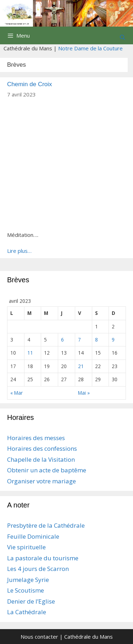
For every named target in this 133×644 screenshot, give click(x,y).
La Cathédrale (27, 612)
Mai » (84, 393)
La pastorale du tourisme (43, 558)
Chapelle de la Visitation (41, 459)
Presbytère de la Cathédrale (46, 525)
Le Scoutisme (26, 590)
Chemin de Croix (30, 84)
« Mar (16, 393)
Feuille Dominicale (33, 536)
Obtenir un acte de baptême (47, 470)
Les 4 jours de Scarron (38, 569)
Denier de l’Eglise (31, 601)
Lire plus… (19, 251)
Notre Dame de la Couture (90, 48)
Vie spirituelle (26, 547)
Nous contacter (39, 637)
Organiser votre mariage (41, 481)
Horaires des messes (36, 438)
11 (30, 353)
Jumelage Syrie (28, 580)
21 (81, 366)
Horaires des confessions (42, 448)
